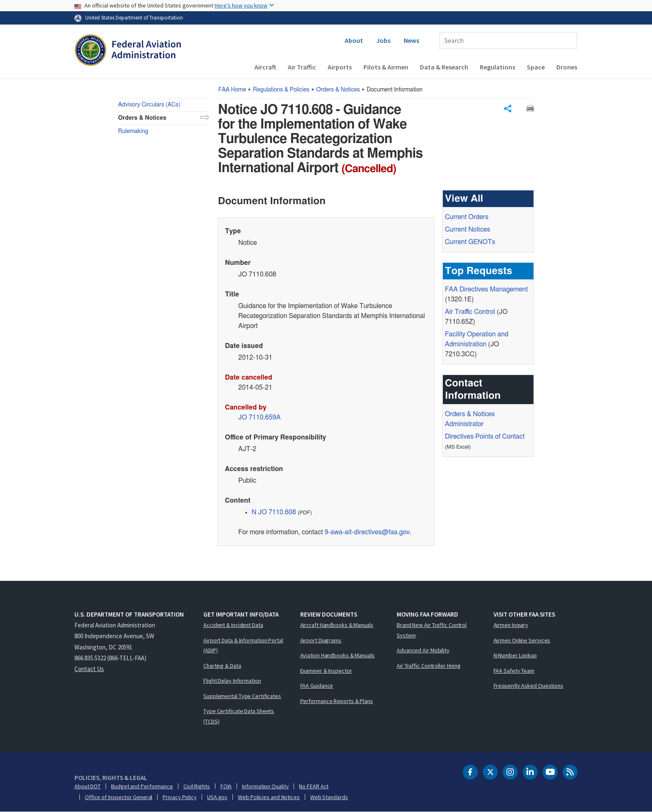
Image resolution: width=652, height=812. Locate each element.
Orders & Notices (338, 90)
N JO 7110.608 (274, 512)
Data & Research (444, 67)
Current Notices (468, 230)
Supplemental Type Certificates (242, 696)
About (354, 40)
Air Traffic (302, 67)
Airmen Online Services (522, 640)
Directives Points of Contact (485, 437)
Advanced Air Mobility (423, 650)
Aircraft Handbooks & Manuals (337, 625)
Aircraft (265, 67)
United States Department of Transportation (134, 17)
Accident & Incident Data (233, 625)
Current (470, 242)
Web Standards (329, 797)
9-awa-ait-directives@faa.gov (367, 532)
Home (232, 90)
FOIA (226, 786)
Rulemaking (133, 131)
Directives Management (486, 289)
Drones (567, 67)
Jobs (383, 40)
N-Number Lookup (515, 655)
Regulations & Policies (281, 90)
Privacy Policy (180, 797)
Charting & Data (222, 666)
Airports (340, 67)
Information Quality (265, 786)
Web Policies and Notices (269, 797)
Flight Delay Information (232, 681)
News (411, 40)
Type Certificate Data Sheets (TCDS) (239, 716)
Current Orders (467, 217)
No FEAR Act (314, 786)
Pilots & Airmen (386, 67)
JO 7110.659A (259, 417)
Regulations (498, 67)
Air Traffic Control (470, 312)
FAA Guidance (317, 686)
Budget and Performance (142, 786)
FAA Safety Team (514, 671)
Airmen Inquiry (511, 625)
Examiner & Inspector (326, 671)
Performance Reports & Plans (337, 701)
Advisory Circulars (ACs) (149, 105)
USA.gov (217, 797)
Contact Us (89, 669)
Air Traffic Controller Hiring (429, 666)
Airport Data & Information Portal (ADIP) (243, 645)
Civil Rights (197, 786)
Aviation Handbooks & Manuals (337, 655)
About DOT (88, 786)
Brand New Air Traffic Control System (432, 630)
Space (536, 67)
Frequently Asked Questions (529, 686)
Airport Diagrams (321, 640)
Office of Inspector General (119, 797)
